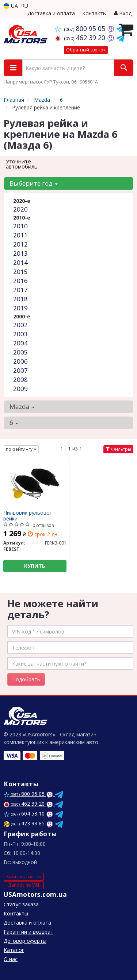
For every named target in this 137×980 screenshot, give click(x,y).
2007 (20, 370)
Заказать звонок (24, 877)
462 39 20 (81, 38)
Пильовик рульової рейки (27, 516)
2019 (20, 308)
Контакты (94, 13)
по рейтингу (21, 449)
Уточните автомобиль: (22, 164)
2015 (20, 272)
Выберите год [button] (34, 183)
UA (11, 6)
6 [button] (14, 423)
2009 (20, 389)
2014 (20, 262)
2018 (20, 299)
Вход (123, 13)
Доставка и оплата (51, 13)
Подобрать (26, 679)
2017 (20, 290)
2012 (20, 244)
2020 (20, 209)
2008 (20, 379)
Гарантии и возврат (28, 932)
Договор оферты (25, 941)
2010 (20, 226)
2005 (20, 352)
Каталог (14, 950)
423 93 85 (24, 823)
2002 (20, 325)
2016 (20, 281)
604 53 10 (25, 814)
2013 (20, 253)
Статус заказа (21, 904)
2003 (20, 334)
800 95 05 (81, 28)
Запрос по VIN (24, 885)
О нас (11, 959)
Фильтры (118, 449)
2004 (20, 343)
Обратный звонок (86, 50)
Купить (35, 566)
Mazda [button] (22, 406)
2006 (20, 361)
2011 (20, 235)
